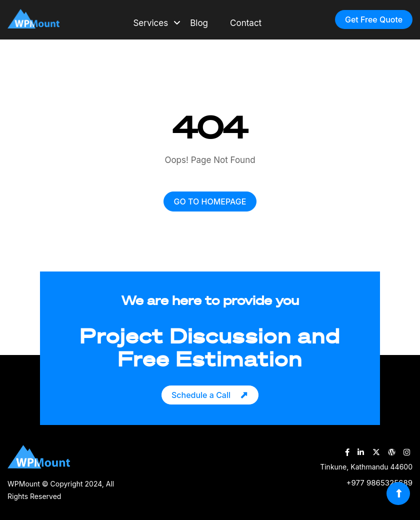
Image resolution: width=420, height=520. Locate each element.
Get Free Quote (374, 19)
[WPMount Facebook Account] (347, 452)
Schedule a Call (201, 395)
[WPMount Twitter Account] (376, 452)
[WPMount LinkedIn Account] (361, 452)
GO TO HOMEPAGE (210, 201)
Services (150, 23)
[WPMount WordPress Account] (392, 452)
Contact (246, 23)
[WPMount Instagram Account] (407, 452)
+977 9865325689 (379, 483)
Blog (199, 23)
